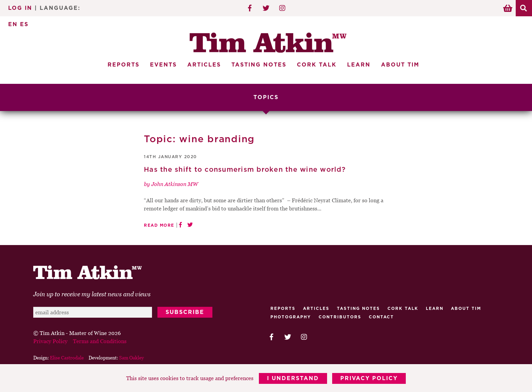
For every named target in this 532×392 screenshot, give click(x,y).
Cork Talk (317, 65)
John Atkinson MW (175, 184)
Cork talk (403, 309)
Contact (381, 317)
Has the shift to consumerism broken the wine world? (245, 170)
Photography (291, 317)
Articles (204, 65)
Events (163, 65)
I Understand (293, 378)
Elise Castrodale (67, 358)
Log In (20, 8)
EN (13, 24)
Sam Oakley (131, 358)
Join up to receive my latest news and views (92, 294)
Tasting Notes (259, 65)
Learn (359, 65)
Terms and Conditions (100, 341)
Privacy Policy (369, 378)
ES (24, 24)
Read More (159, 225)
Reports (123, 65)
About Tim (400, 65)
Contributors (340, 317)
